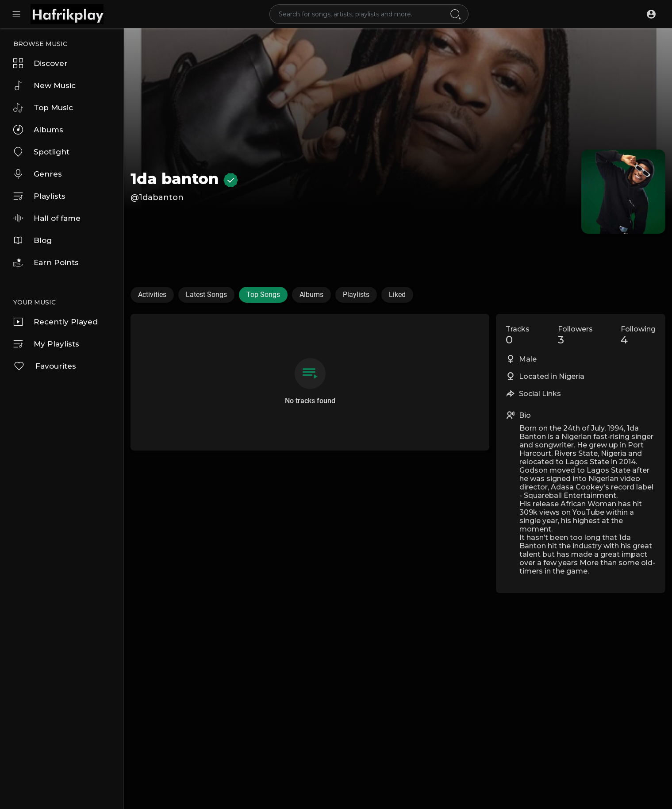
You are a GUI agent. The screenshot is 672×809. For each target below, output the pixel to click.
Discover (40, 63)
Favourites (45, 366)
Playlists (39, 196)
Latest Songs (206, 295)
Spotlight (41, 152)
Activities (152, 295)
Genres (38, 174)
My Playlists (46, 344)
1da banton (184, 179)
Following (638, 335)
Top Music (43, 108)
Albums (38, 130)
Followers (575, 335)
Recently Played (56, 322)
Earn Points (46, 262)
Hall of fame (47, 218)
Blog (33, 240)
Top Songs (263, 295)
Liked (397, 295)
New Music (44, 85)
